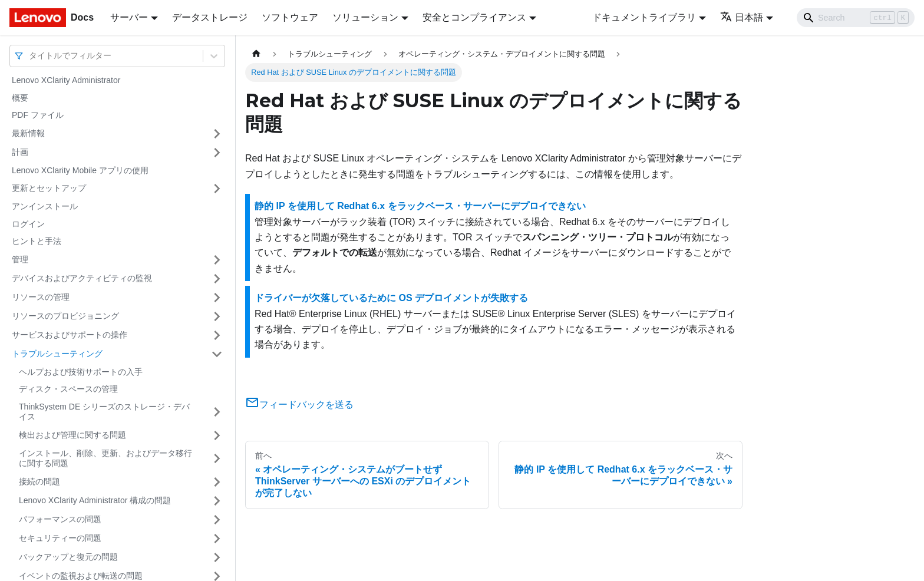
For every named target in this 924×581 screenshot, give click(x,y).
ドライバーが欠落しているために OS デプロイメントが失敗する (391, 298)
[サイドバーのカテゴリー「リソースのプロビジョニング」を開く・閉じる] (217, 316)
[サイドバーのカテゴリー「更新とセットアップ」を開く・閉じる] (217, 189)
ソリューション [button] (365, 17)
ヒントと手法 (37, 241)
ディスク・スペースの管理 (68, 389)
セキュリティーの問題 (60, 538)
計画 (20, 152)
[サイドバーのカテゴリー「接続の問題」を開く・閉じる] (217, 482)
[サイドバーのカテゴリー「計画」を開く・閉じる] (217, 153)
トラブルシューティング (57, 354)
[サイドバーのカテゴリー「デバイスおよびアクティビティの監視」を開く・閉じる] (217, 279)
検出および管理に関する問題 (72, 435)
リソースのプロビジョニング (65, 316)
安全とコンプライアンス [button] (474, 17)
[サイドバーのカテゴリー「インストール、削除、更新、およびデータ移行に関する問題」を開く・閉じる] (217, 459)
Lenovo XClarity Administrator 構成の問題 (95, 500)
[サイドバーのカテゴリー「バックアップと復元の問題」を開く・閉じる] (217, 557)
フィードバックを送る (299, 405)
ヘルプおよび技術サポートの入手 (81, 372)
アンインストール (45, 206)
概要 (20, 98)
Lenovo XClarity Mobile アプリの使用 (80, 170)
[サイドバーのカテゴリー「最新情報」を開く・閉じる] (217, 134)
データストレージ (210, 17)
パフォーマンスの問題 (60, 519)
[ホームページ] (256, 54)
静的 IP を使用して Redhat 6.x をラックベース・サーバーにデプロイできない (420, 206)
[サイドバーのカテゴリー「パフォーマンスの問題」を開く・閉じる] (217, 520)
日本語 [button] (742, 17)
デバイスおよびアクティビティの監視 (82, 278)
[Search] (856, 18)
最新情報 (28, 133)
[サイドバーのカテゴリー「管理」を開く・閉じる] (217, 260)
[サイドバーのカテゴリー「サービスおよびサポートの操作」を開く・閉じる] (217, 335)
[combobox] (30, 56)
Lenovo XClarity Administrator (66, 80)
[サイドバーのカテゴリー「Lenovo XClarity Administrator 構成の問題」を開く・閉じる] (217, 501)
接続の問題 (39, 481)
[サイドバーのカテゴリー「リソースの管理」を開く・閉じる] (217, 298)
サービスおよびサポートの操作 (70, 335)
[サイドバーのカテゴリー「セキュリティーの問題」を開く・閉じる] (217, 539)
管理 (20, 259)
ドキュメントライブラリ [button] (644, 17)
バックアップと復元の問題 (68, 557)
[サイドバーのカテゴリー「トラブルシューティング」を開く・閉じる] (217, 354)
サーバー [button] (129, 17)
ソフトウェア (290, 17)
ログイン (28, 224)
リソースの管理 (41, 297)
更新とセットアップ (49, 188)
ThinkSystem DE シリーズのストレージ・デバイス (104, 412)
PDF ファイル (38, 115)
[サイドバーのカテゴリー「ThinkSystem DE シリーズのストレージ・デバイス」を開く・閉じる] (217, 412)
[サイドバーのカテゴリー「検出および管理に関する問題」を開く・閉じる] (217, 435)
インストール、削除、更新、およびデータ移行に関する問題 (105, 458)
